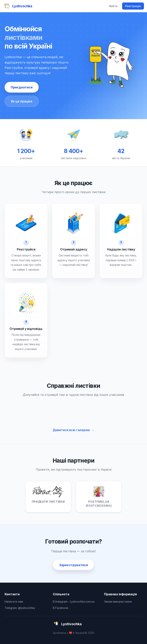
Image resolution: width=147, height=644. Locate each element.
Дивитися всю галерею (74, 430)
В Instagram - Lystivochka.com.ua (74, 602)
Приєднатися (22, 87)
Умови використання (118, 602)
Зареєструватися (73, 565)
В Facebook (61, 608)
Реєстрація (133, 6)
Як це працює (22, 101)
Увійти (113, 6)
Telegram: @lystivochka (20, 608)
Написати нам (14, 602)
